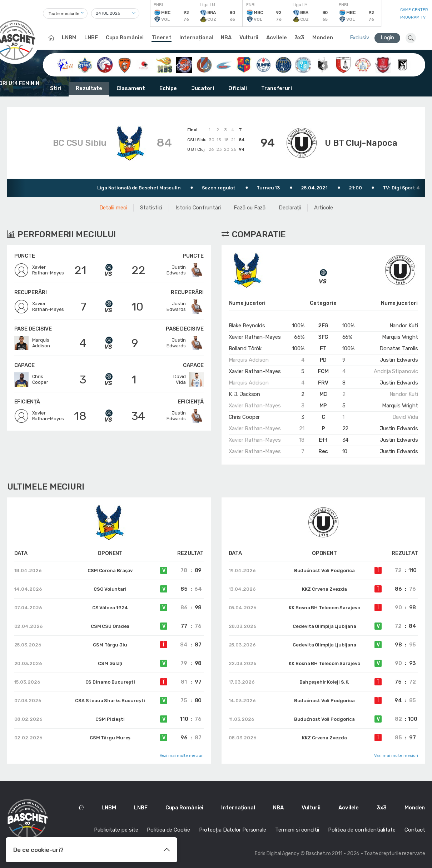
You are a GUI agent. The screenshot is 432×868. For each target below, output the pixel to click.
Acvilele (276, 38)
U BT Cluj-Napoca (361, 143)
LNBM (69, 38)
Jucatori (203, 88)
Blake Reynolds (247, 326)
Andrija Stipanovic (396, 371)
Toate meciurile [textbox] (64, 14)
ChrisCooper (31, 380)
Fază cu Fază (250, 208)
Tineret (161, 38)
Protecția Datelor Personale (233, 830)
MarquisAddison (32, 343)
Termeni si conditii (297, 830)
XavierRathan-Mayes (39, 270)
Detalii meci (113, 208)
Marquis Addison (249, 360)
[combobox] (65, 13)
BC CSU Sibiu (80, 143)
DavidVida (188, 380)
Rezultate (89, 88)
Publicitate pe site (116, 830)
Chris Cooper (244, 417)
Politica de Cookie (168, 830)
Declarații (290, 208)
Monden (322, 38)
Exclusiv (359, 38)
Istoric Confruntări (198, 208)
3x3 (299, 38)
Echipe (168, 88)
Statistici (151, 208)
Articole (323, 208)
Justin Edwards (399, 360)
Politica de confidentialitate (362, 830)
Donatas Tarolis (399, 348)
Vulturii (249, 38)
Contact (415, 830)
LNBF (91, 38)
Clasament (131, 88)
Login (388, 38)
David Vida (405, 417)
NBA (226, 38)
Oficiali (238, 88)
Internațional (196, 38)
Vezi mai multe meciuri (182, 756)
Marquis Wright (400, 337)
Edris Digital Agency (277, 854)
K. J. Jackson (245, 394)
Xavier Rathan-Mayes (255, 337)
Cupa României (125, 38)
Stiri (56, 88)
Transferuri (277, 88)
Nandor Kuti (404, 326)
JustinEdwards (185, 270)
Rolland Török (245, 348)
